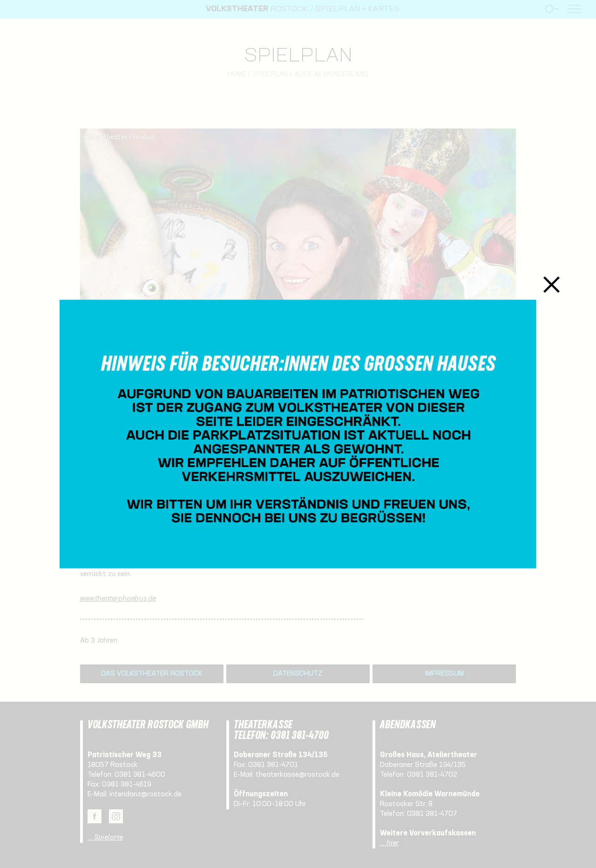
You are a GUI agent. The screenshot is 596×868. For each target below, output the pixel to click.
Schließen (552, 285)
